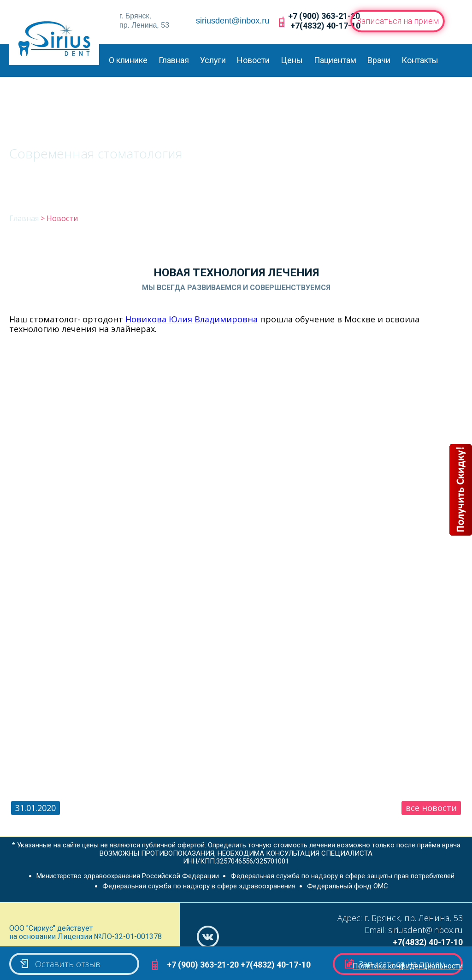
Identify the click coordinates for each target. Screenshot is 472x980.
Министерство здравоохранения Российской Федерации (128, 876)
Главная (174, 60)
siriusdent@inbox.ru (233, 21)
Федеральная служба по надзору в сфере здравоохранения (199, 886)
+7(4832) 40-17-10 (325, 26)
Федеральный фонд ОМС (348, 886)
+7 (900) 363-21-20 (324, 16)
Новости (253, 60)
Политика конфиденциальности (408, 966)
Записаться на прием (398, 21)
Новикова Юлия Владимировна (192, 319)
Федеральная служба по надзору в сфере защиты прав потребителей (342, 876)
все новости (431, 808)
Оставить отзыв (60, 964)
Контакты (420, 60)
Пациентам (335, 60)
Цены (292, 60)
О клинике (128, 60)
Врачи (379, 60)
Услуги (213, 60)
